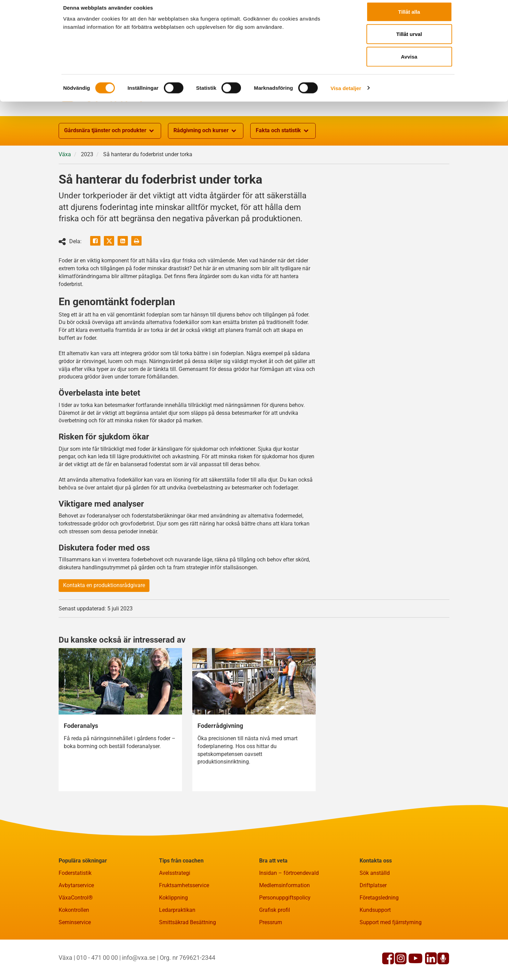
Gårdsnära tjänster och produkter (110, 164)
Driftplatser (373, 919)
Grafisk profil (275, 944)
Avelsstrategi (175, 907)
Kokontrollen (74, 944)
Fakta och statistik (283, 164)
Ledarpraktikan (177, 944)
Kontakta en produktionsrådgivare (104, 619)
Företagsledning (379, 931)
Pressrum (271, 956)
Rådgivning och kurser (206, 164)
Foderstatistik (75, 907)
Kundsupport (375, 944)
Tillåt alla (409, 18)
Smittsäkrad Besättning (188, 956)
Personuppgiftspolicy (285, 931)
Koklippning (173, 931)
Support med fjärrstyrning (391, 956)
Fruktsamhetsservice (184, 919)
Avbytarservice (76, 919)
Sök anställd (375, 907)
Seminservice (75, 956)
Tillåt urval (409, 41)
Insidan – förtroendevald (289, 907)
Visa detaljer (346, 94)
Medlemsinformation (285, 919)
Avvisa (409, 63)
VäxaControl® (76, 931)
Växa (65, 188)
